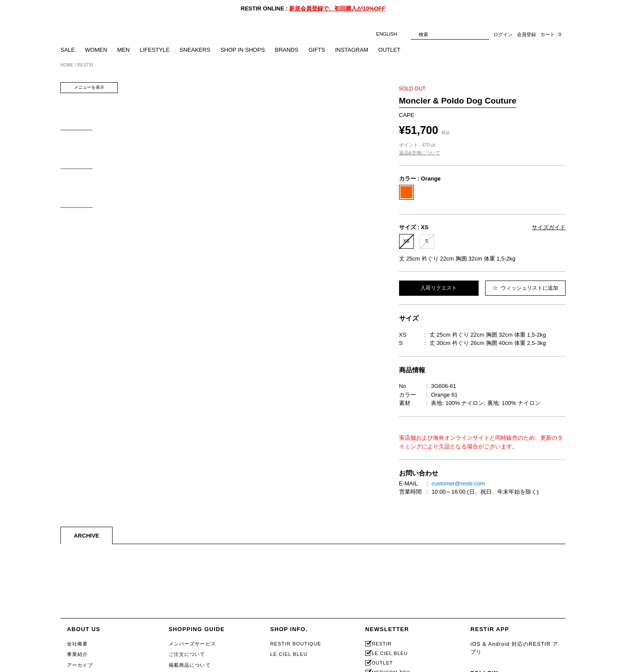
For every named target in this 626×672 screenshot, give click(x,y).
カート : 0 (551, 34)
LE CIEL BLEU (289, 654)
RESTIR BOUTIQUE (296, 644)
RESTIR (382, 644)
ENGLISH (391, 34)
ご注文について (187, 654)
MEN (124, 50)
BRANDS (286, 50)
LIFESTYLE (155, 50)
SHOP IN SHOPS (243, 50)
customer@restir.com (458, 483)
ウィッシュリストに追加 (525, 288)
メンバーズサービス (192, 644)
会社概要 (77, 644)
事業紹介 (77, 654)
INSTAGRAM (352, 50)
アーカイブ (80, 665)
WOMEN (96, 50)
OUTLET (389, 50)
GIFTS (316, 50)
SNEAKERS (195, 50)
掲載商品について (190, 665)
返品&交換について (420, 153)
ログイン (503, 34)
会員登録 (526, 34)
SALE (68, 50)
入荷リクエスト (439, 288)
